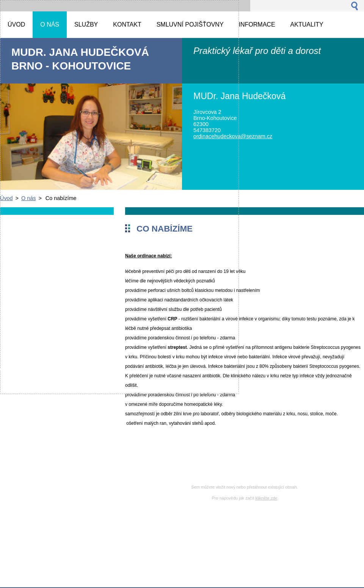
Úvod (6, 198)
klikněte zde (266, 498)
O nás (28, 198)
